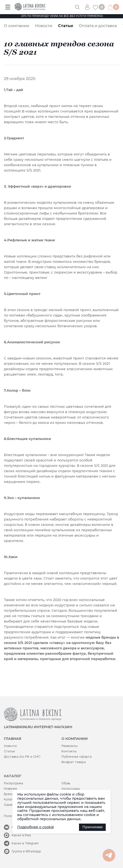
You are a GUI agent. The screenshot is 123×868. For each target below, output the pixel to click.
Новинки (10, 789)
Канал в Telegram (25, 843)
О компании (17, 26)
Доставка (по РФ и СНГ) (22, 757)
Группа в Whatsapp (26, 851)
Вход (89, 7)
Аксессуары (71, 789)
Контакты (69, 751)
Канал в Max (21, 835)
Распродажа (13, 783)
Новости (44, 26)
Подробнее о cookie (36, 827)
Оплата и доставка (98, 26)
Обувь (66, 783)
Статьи (66, 26)
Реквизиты (70, 746)
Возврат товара (74, 762)
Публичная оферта (77, 757)
